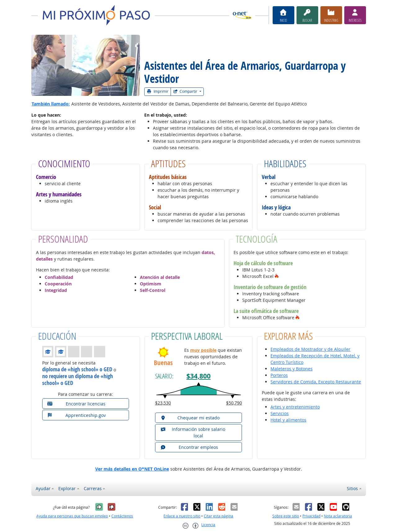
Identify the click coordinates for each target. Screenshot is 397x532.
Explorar (67, 488)
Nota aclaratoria (338, 516)
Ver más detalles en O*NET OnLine (132, 469)
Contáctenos (122, 516)
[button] (277, 276)
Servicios (280, 413)
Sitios (352, 488)
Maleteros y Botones (292, 369)
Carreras (93, 488)
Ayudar (43, 488)
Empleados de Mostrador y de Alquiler (310, 349)
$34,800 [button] (198, 376)
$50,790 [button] (234, 403)
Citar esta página (219, 516)
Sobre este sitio (286, 516)
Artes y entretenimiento (295, 407)
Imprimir (158, 91)
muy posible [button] (203, 350)
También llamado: (51, 104)
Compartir (186, 91)
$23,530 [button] (163, 403)
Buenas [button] (163, 363)
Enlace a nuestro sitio (182, 516)
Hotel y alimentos (288, 420)
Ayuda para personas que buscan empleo (72, 516)
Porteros (279, 375)
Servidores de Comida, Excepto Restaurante (316, 382)
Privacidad (311, 516)
